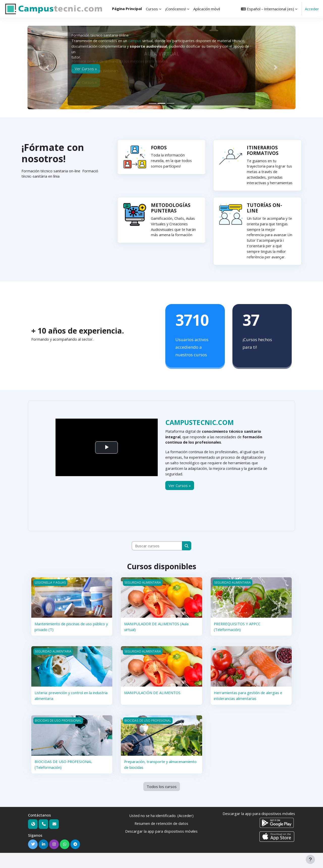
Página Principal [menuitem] (127, 9)
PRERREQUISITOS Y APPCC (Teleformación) (238, 642)
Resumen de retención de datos (161, 838)
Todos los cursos (162, 801)
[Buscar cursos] (157, 561)
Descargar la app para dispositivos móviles (161, 846)
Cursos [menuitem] (152, 9)
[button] (269, 9)
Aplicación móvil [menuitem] (207, 9)
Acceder (312, 9)
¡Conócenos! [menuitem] (176, 9)
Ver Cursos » (180, 500)
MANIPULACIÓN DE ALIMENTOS (153, 708)
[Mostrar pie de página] (310, 859)
